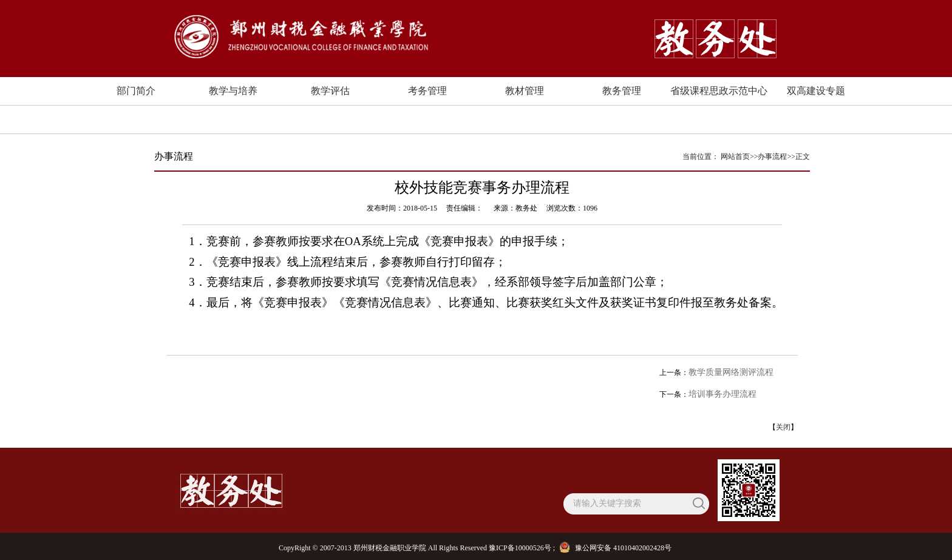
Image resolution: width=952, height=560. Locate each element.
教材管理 (525, 91)
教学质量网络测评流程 (731, 372)
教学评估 (330, 91)
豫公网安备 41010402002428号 (617, 548)
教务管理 (622, 91)
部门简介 (136, 91)
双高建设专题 (816, 91)
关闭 (783, 427)
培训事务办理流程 (722, 394)
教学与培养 (233, 91)
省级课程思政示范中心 (719, 91)
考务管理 (427, 91)
